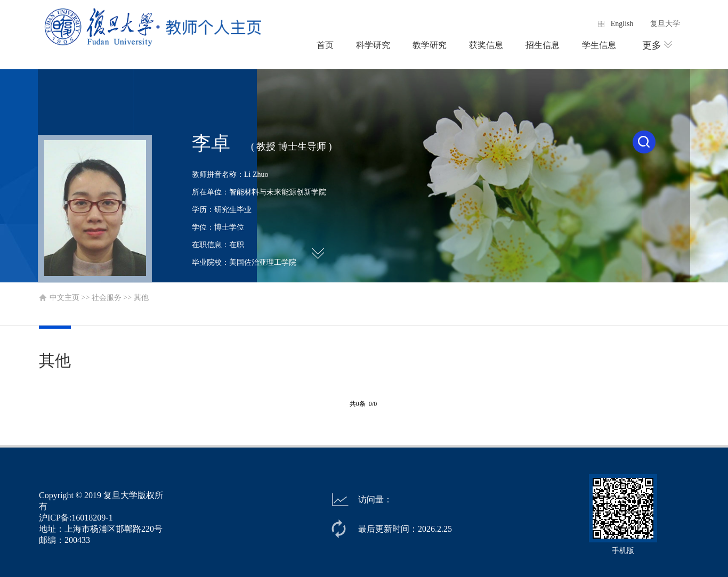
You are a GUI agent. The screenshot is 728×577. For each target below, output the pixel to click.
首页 (325, 45)
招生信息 (543, 45)
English (622, 24)
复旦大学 (665, 24)
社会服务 (107, 298)
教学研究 (430, 45)
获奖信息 (486, 45)
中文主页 (64, 298)
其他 (141, 298)
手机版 (623, 551)
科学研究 (373, 45)
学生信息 (599, 45)
